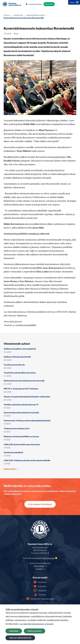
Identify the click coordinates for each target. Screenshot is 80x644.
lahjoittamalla (49, 558)
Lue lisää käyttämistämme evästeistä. (37, 624)
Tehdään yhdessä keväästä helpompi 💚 (21, 405)
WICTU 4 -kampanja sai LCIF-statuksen (21, 389)
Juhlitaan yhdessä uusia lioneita (17, 357)
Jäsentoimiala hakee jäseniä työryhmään (21, 413)
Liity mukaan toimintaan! (40, 504)
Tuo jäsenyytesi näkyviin (14, 365)
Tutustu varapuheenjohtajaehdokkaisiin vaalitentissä (27, 397)
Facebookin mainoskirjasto (40, 599)
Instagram (40, 590)
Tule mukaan (49, 4)
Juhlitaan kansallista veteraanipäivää (20, 349)
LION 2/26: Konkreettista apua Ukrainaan (22, 445)
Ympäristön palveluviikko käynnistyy (20, 373)
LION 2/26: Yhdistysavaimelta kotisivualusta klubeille (27, 460)
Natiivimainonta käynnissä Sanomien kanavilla (24, 381)
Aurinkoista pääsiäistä (13, 452)
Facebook (40, 582)
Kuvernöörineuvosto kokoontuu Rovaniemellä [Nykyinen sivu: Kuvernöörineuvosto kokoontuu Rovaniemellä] (24, 18)
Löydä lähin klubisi (34, 4)
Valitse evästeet (34, 631)
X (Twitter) (40, 586)
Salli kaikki (14, 631)
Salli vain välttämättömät (20, 638)
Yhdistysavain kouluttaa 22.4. (17, 429)
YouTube (40, 595)
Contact (39, 569)
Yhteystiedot (39, 566)
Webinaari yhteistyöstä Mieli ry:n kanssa (21, 437)
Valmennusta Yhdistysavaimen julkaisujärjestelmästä (27, 421)
